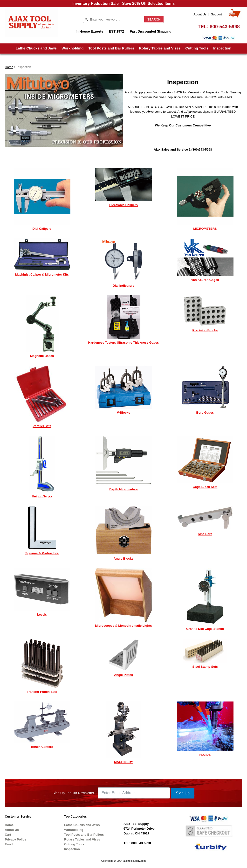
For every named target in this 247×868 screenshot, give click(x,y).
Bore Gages (205, 413)
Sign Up (183, 793)
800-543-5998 (225, 27)
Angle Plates (123, 675)
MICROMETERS (205, 229)
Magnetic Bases (42, 356)
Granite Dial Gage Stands (205, 629)
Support (216, 14)
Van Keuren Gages (205, 280)
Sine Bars (205, 534)
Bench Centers (42, 747)
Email (9, 844)
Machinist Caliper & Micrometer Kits (42, 274)
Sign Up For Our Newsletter (73, 793)
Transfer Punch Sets (42, 692)
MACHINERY (123, 762)
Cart (8, 835)
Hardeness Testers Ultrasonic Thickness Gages (123, 343)
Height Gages (42, 496)
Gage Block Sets (205, 487)
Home (9, 67)
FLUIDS (205, 755)
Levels (42, 615)
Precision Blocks (205, 330)
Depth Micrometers (123, 489)
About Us (200, 14)
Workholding (72, 48)
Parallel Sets (42, 426)
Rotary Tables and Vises (160, 48)
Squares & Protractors (42, 553)
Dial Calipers (42, 229)
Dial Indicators (123, 286)
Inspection (222, 48)
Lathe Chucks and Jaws (36, 48)
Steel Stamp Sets (205, 667)
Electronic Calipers (123, 205)
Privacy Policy (15, 839)
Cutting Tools (197, 48)
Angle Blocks (123, 559)
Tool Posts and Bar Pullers (111, 48)
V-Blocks (124, 413)
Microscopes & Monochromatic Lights (123, 626)
